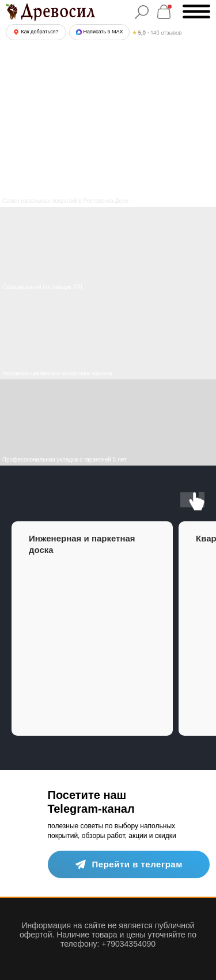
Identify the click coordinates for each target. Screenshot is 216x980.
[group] (92, 629)
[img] (108, 336)
